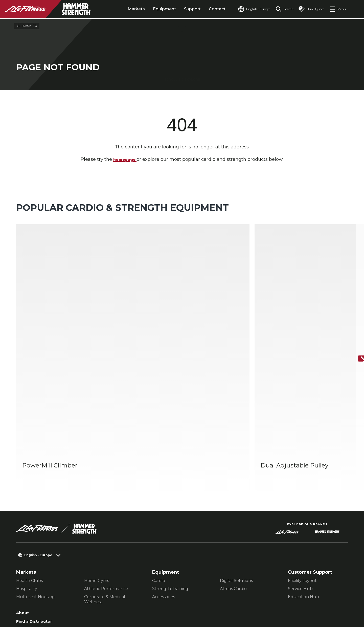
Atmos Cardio (233, 473)
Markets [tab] (125, 9)
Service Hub (300, 473)
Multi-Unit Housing (36, 481)
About (24, 497)
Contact (206, 9)
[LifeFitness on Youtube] (336, 600)
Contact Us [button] (28, 595)
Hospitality (27, 473)
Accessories (164, 481)
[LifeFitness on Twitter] (317, 600)
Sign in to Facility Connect (37, 559)
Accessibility (32, 536)
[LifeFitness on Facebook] (281, 600)
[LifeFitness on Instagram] (299, 600)
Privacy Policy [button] (103, 595)
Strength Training (170, 473)
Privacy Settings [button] (64, 595)
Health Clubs (29, 465)
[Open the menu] (338, 9)
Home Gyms (97, 465)
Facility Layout (302, 465)
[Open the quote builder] (309, 9)
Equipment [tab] (153, 9)
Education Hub (303, 481)
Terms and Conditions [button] (40, 603)
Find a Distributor (37, 507)
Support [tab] (181, 9)
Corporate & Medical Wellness (105, 483)
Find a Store (31, 517)
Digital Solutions (236, 465)
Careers (26, 546)
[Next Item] (356, 301)
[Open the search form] (280, 9)
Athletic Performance (106, 473)
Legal (23, 526)
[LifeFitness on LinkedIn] (263, 600)
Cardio (159, 465)
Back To (27, 26)
